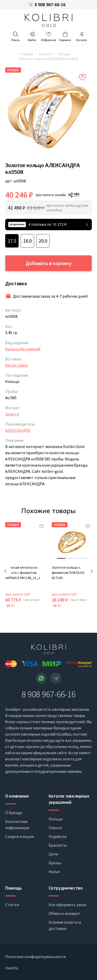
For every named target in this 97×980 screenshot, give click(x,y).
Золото (12, 414)
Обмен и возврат (64, 913)
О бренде (14, 813)
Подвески (58, 836)
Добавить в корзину (49, 263)
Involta (12, 968)
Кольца (64, 54)
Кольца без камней (23, 349)
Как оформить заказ (68, 905)
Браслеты (58, 845)
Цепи (53, 854)
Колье (54, 871)
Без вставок (16, 365)
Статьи (12, 905)
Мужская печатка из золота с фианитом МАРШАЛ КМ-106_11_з (23, 573)
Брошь (55, 863)
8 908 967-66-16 (50, 5)
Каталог (46, 54)
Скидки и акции (20, 836)
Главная (27, 54)
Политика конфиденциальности (35, 956)
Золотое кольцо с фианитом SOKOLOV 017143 (68, 573)
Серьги (55, 828)
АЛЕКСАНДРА (18, 430)
